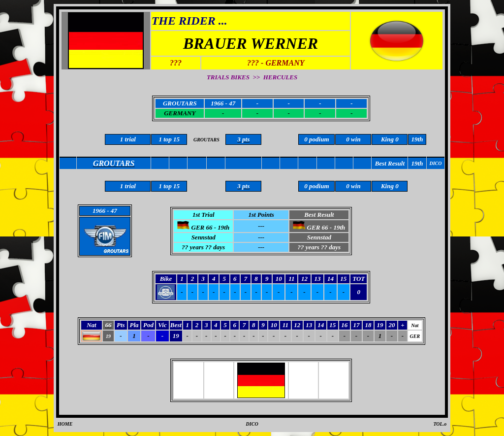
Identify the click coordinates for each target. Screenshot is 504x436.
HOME (65, 424)
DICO (252, 424)
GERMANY (180, 113)
